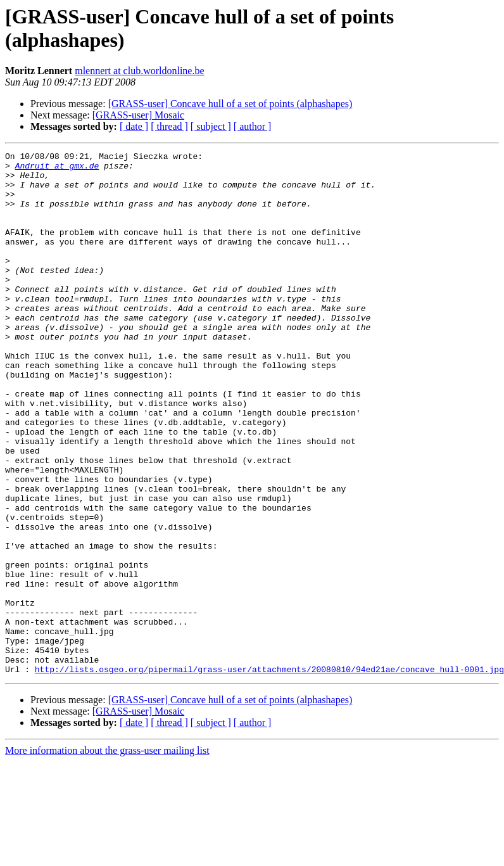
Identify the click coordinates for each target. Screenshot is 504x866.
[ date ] (134, 126)
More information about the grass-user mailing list (107, 855)
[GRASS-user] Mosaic (138, 115)
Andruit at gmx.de (57, 169)
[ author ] (253, 126)
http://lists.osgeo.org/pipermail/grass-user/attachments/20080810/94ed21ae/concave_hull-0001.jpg (269, 774)
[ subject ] (211, 126)
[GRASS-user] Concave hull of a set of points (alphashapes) (230, 104)
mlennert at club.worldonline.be (139, 71)
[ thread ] (169, 126)
